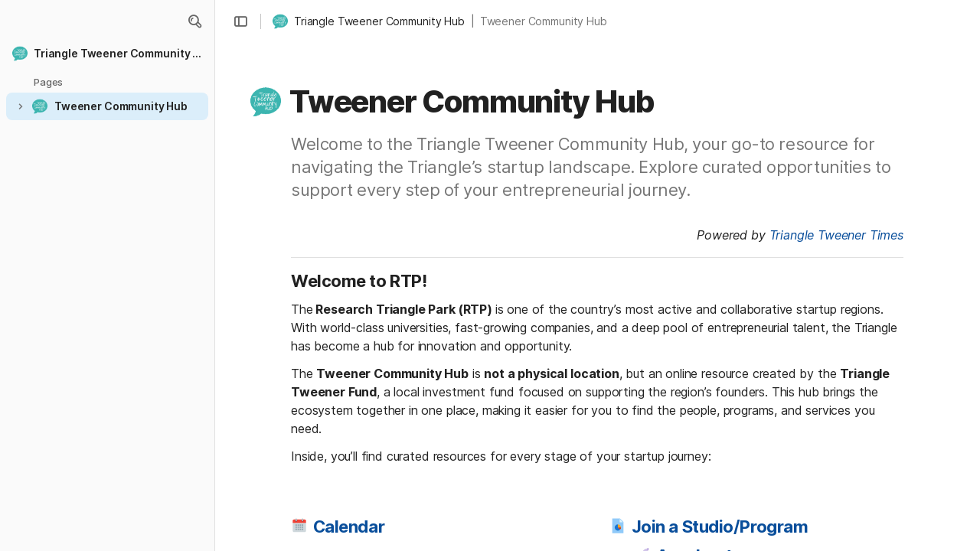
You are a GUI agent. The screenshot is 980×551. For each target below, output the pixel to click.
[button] (194, 21)
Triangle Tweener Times (836, 235)
